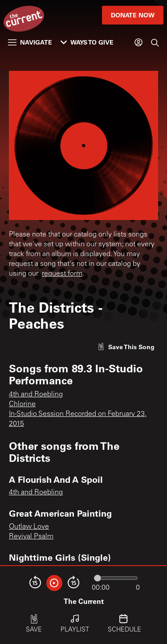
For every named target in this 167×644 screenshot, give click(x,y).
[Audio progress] (116, 578)
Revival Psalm (31, 537)
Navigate (30, 42)
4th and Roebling (36, 395)
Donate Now (133, 15)
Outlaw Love (29, 527)
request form (62, 274)
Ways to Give (87, 42)
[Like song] (126, 347)
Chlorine (22, 404)
